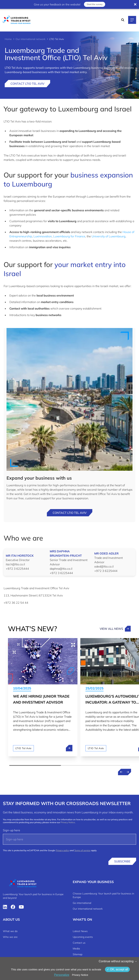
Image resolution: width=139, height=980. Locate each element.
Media (76, 949)
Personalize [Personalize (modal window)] (62, 975)
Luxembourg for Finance (69, 236)
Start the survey (95, 4)
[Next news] (128, 772)
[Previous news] (121, 772)
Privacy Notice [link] (80, 975)
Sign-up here (11, 830)
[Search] (123, 20)
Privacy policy (63, 850)
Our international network (30, 39)
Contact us (79, 943)
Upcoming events (83, 937)
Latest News (80, 931)
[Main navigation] (132, 20)
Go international (82, 903)
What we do (10, 931)
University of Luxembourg (109, 236)
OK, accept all (117, 969)
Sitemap (78, 954)
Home (8, 39)
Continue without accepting (118, 961)
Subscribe (122, 861)
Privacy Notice (68, 822)
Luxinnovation (43, 236)
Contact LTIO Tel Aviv (27, 84)
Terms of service (82, 850)
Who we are (10, 937)
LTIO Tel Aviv (23, 748)
